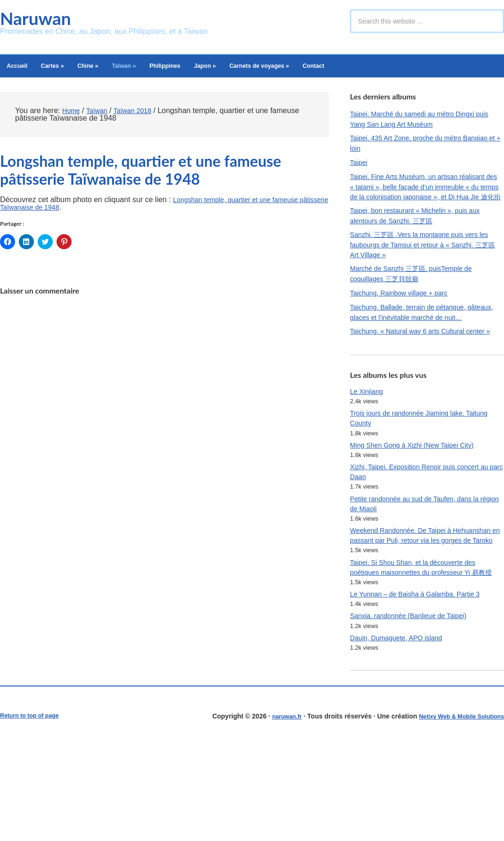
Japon (252, 69)
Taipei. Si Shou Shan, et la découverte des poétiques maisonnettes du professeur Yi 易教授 (427, 652)
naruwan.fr (274, 811)
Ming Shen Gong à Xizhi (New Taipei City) (420, 502)
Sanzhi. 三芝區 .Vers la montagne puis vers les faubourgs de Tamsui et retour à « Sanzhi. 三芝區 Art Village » (426, 270)
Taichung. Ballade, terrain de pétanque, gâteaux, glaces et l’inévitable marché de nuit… (418, 347)
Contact (382, 69)
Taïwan (153, 69)
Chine (109, 69)
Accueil (21, 69)
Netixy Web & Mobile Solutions (456, 811)
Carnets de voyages (317, 69)
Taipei (360, 171)
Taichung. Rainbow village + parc (405, 321)
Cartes (65, 69)
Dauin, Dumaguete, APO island (402, 732)
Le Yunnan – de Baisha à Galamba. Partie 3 (423, 686)
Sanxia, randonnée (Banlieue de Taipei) (416, 709)
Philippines (203, 69)
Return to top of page (33, 811)
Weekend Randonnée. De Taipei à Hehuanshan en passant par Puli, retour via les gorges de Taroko (423, 606)
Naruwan (40, 19)
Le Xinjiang (369, 445)
